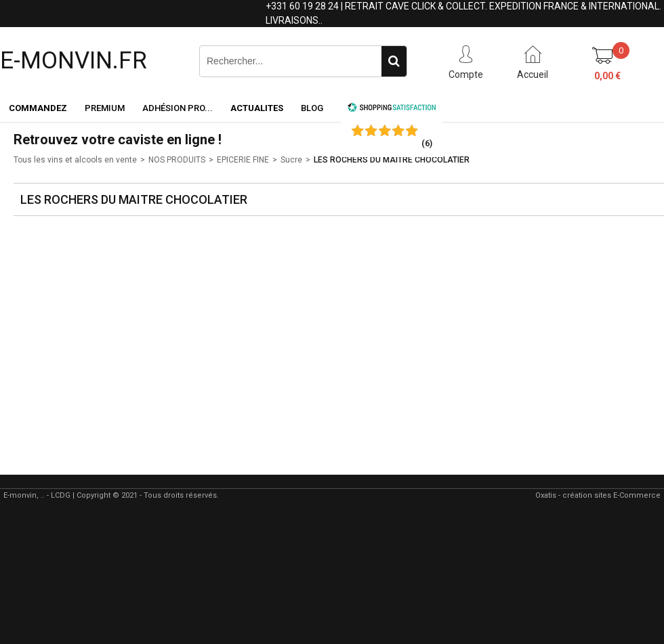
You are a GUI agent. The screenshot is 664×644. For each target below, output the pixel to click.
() (427, 143)
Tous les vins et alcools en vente (75, 160)
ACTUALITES (257, 108)
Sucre (291, 160)
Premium (105, 108)
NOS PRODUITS (177, 160)
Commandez (38, 108)
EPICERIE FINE (243, 160)
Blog (312, 108)
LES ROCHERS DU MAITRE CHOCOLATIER (392, 160)
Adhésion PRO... (178, 108)
